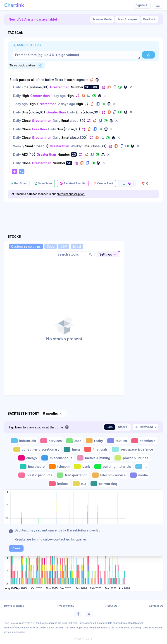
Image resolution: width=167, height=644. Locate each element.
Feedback (150, 19)
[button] (148, 55)
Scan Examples (127, 19)
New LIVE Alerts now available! (33, 19)
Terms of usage (14, 606)
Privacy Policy (65, 606)
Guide (102, 19)
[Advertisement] (145, 326)
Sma (25, 112)
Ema (25, 87)
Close (26, 121)
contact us (62, 539)
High (25, 96)
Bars (110, 427)
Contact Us (156, 606)
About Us (111, 606)
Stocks (123, 427)
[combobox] (54, 414)
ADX (25, 154)
